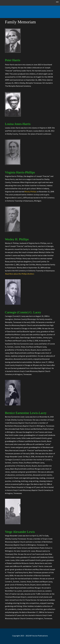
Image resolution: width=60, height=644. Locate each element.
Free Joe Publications (30, 11)
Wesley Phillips (31, 192)
